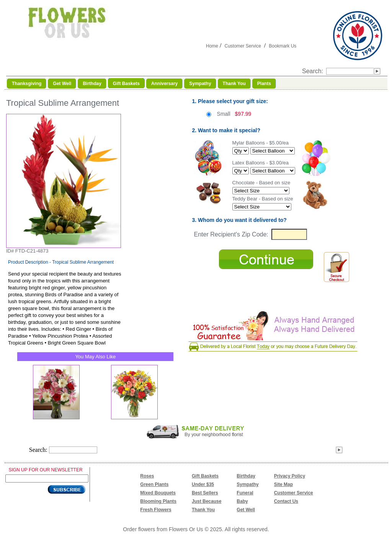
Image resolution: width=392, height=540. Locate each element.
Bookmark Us (283, 46)
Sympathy (247, 484)
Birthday (246, 476)
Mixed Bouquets (158, 493)
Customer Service (243, 46)
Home (212, 46)
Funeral (245, 493)
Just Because (207, 501)
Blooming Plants (158, 501)
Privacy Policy (290, 476)
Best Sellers (205, 493)
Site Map (283, 484)
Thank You (203, 510)
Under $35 (203, 484)
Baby (242, 501)
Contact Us (286, 501)
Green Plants (154, 484)
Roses (147, 476)
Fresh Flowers (156, 510)
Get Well (246, 510)
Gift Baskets (205, 476)
